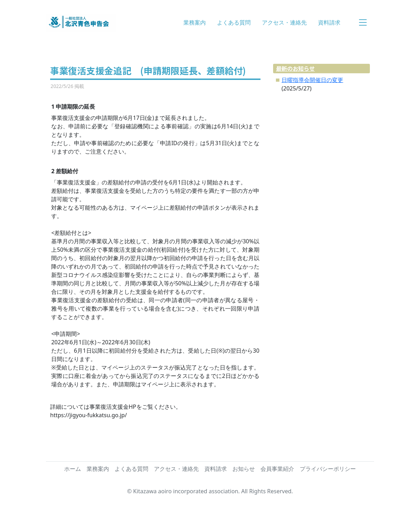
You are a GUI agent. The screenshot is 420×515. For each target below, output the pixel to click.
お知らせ (244, 469)
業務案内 (195, 22)
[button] (363, 23)
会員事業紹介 (277, 469)
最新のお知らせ (295, 68)
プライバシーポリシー (328, 469)
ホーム (73, 469)
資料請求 (329, 22)
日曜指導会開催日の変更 (312, 80)
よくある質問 (234, 22)
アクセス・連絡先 (284, 22)
